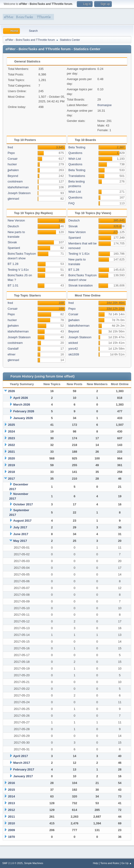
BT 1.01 (13, 285)
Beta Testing (77, 147)
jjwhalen (13, 170)
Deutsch (13, 226)
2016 (12, 783)
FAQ (72, 203)
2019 (12, 465)
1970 (12, 837)
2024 (12, 431)
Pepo (11, 153)
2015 (12, 790)
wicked (73, 343)
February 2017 (24, 769)
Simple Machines (34, 863)
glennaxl (13, 199)
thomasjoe (105, 105)
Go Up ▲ (126, 863)
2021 (12, 452)
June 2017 (21, 534)
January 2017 (23, 776)
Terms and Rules (110, 863)
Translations (77, 176)
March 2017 (22, 763)
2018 (12, 472)
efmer (12, 354)
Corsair (13, 159)
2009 (12, 830)
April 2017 (21, 756)
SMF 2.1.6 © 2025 (12, 863)
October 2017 (23, 504)
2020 (12, 458)
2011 (12, 817)
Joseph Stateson (19, 193)
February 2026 (24, 411)
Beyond (13, 176)
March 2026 (22, 405)
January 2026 (23, 418)
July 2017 (20, 527)
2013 (12, 803)
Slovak (12, 242)
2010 (12, 823)
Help (96, 863)
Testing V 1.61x (18, 270)
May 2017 (20, 541)
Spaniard (14, 248)
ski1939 (74, 354)
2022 (12, 445)
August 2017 (22, 521)
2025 (12, 425)
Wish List (75, 159)
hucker (12, 164)
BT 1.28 (13, 264)
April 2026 (21, 398)
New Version (16, 220)
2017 (12, 479)
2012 (12, 810)
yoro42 (73, 349)
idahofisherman (18, 187)
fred (10, 147)
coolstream (15, 181)
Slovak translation (81, 285)
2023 (12, 438)
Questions (75, 153)
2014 (12, 796)
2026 (12, 391)
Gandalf (13, 349)
